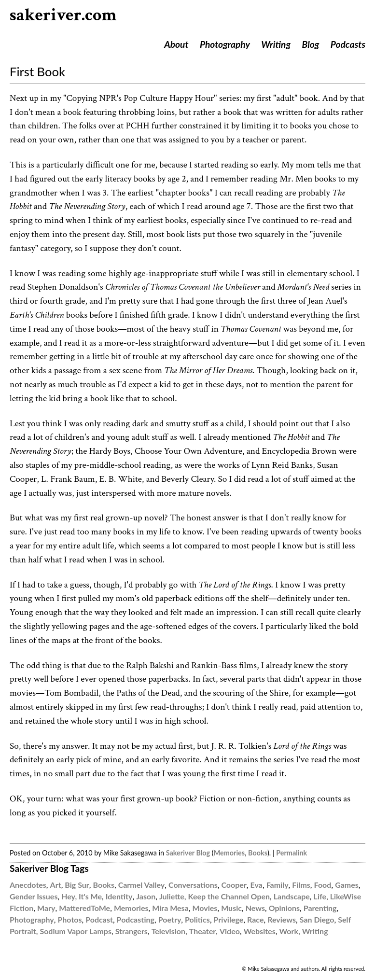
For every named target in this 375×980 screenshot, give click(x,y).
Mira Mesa (170, 908)
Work (289, 931)
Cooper (234, 885)
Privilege (229, 919)
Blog (311, 44)
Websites (260, 931)
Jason (146, 896)
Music (231, 908)
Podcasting (136, 919)
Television (168, 931)
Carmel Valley (142, 885)
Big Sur (77, 885)
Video (230, 931)
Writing (276, 44)
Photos (69, 919)
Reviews (282, 919)
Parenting (320, 908)
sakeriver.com (63, 15)
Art (56, 885)
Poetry (170, 919)
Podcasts (348, 44)
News (255, 908)
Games (347, 885)
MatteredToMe (84, 908)
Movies (205, 908)
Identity (119, 896)
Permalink (292, 853)
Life (320, 896)
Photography (225, 44)
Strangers (132, 931)
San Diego (317, 919)
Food (323, 885)
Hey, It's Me (82, 896)
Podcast (99, 919)
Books (258, 853)
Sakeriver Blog (188, 853)
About (176, 44)
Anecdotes (28, 885)
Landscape (292, 896)
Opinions (284, 908)
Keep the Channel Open (229, 896)
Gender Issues (34, 896)
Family (278, 885)
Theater (202, 931)
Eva (257, 885)
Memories (229, 853)
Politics (197, 919)
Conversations (193, 885)
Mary (46, 908)
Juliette (172, 896)
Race (255, 919)
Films (301, 885)
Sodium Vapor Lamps (76, 931)
